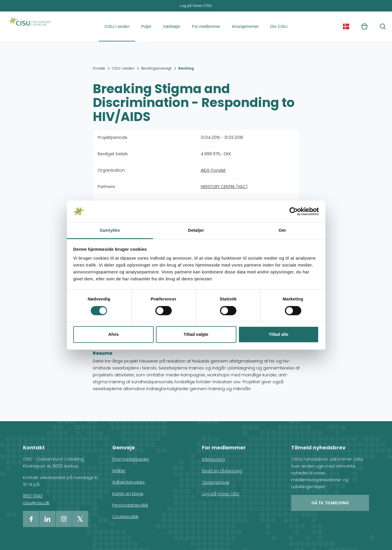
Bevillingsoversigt (156, 68)
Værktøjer (172, 26)
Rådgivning (213, 459)
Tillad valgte (196, 335)
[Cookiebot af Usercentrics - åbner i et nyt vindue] (294, 211)
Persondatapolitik (130, 505)
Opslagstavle (216, 482)
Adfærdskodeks (129, 482)
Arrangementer (245, 26)
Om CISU (279, 26)
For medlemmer (206, 26)
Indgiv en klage (128, 494)
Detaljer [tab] (196, 230)
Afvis (114, 335)
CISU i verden (117, 26)
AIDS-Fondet (213, 170)
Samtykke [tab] (110, 230)
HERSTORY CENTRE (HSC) (224, 187)
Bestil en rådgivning (222, 471)
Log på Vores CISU (196, 6)
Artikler (119, 471)
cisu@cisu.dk (36, 503)
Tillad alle (279, 335)
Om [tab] (282, 230)
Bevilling (186, 68)
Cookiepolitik (125, 517)
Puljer (146, 26)
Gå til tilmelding (330, 503)
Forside (99, 68)
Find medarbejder (131, 459)
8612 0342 (33, 496)
